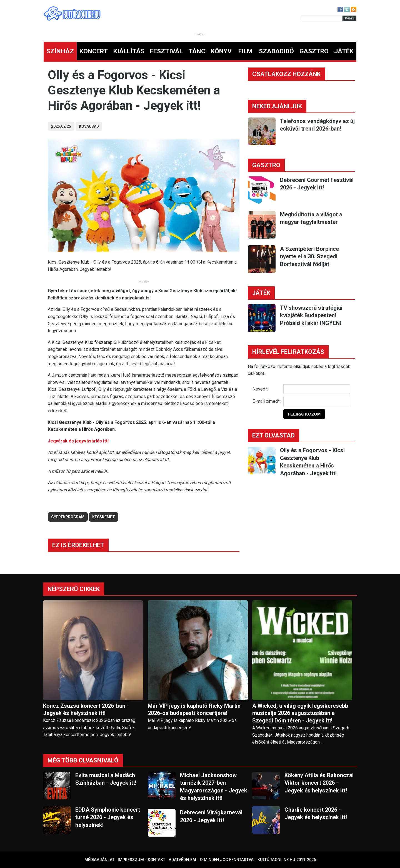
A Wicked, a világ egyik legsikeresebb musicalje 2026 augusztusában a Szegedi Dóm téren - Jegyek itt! (300, 713)
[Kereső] (322, 18)
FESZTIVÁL (166, 51)
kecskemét (104, 517)
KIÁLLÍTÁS (129, 51)
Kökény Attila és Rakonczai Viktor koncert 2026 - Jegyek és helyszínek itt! (319, 783)
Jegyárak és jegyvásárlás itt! (78, 441)
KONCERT (94, 51)
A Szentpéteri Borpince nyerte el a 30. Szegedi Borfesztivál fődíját (309, 257)
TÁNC (197, 51)
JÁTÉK (344, 51)
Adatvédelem (182, 860)
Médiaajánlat (99, 860)
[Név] (317, 389)
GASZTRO (314, 51)
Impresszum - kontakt (142, 860)
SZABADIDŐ (276, 51)
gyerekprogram (68, 517)
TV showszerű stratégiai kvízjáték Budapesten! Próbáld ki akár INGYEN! (311, 315)
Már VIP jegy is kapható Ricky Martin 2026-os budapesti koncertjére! (194, 710)
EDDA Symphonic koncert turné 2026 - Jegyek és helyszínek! (108, 817)
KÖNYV (221, 51)
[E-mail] (317, 401)
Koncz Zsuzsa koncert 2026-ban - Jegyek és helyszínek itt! (86, 710)
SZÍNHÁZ (60, 51)
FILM (245, 51)
